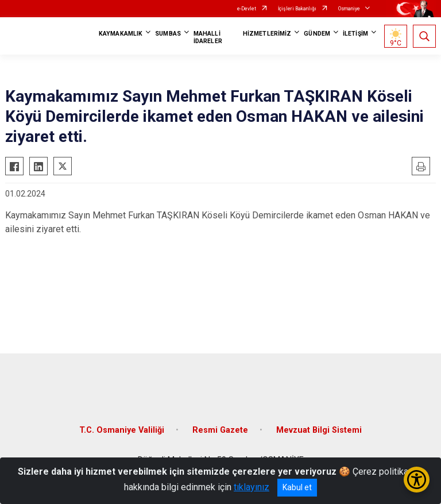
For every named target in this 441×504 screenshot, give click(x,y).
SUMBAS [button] (168, 34)
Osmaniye (349, 9)
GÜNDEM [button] (317, 34)
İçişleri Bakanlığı (297, 9)
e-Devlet (247, 9)
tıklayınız (252, 487)
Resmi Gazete (220, 430)
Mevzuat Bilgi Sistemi (319, 430)
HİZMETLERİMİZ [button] (267, 34)
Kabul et (297, 487)
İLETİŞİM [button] (355, 34)
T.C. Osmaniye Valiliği (122, 430)
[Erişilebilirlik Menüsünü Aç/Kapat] (417, 480)
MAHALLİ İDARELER (208, 37)
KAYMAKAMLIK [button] (121, 34)
